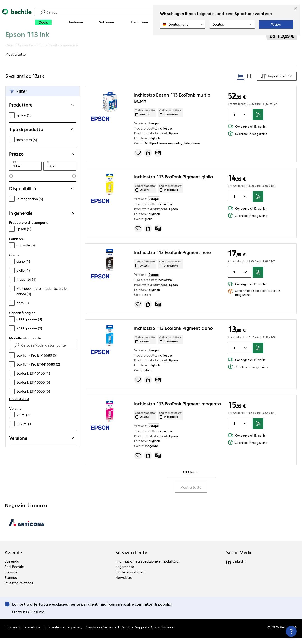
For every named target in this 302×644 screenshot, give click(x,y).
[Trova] (152, 12)
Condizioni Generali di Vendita (109, 633)
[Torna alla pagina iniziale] (17, 18)
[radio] (241, 82)
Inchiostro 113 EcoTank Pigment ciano (173, 334)
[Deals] (43, 22)
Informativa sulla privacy (63, 633)
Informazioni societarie (22, 633)
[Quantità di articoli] (233, 121)
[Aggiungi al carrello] (258, 121)
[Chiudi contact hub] (291, 631)
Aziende (13, 558)
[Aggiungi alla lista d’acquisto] (138, 159)
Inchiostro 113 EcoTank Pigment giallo (174, 183)
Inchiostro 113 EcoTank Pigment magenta (177, 410)
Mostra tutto (191, 493)
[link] (122, 40)
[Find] (17, 351)
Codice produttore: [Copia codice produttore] (171, 118)
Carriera (11, 578)
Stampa (11, 583)
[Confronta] (158, 159)
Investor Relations (19, 589)
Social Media (239, 558)
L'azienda (12, 567)
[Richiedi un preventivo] (148, 159)
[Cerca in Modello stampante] (47, 351)
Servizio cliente (131, 558)
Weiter (276, 24)
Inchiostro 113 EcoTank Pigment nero (173, 258)
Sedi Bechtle (14, 573)
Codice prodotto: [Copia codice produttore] (145, 118)
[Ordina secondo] (277, 82)
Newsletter (124, 583)
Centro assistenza (130, 578)
